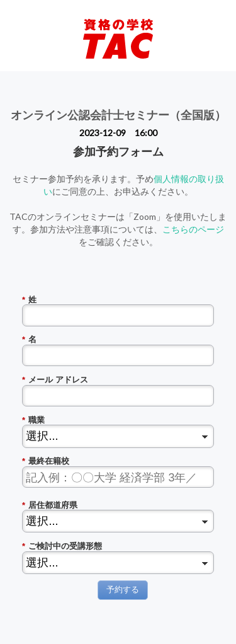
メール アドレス (55, 380)
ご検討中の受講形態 (62, 546)
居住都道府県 (50, 505)
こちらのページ (193, 229)
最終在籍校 (46, 461)
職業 (33, 420)
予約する (123, 589)
